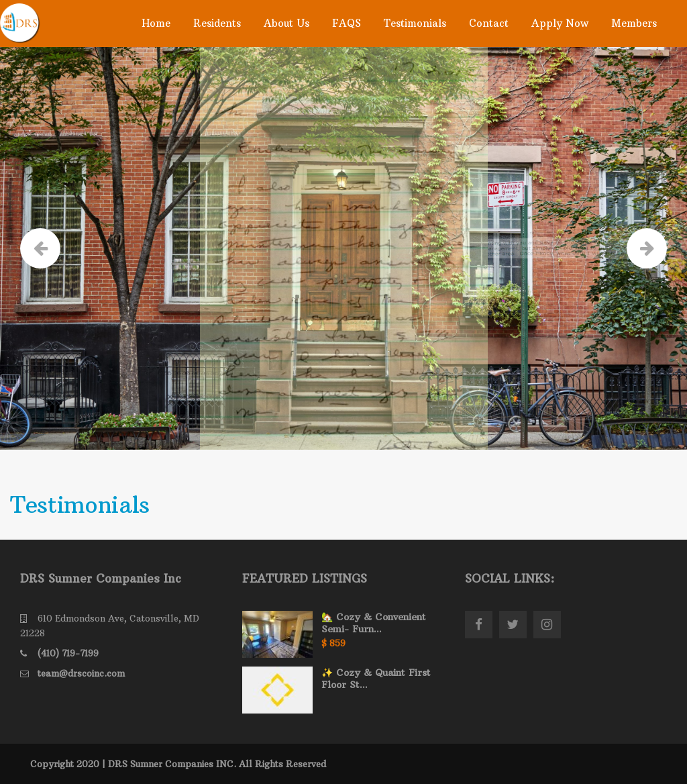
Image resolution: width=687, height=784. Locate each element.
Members (634, 23)
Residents (217, 23)
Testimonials (415, 23)
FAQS (347, 23)
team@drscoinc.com (81, 673)
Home (156, 23)
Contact (489, 23)
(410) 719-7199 (68, 653)
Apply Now (560, 23)
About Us (286, 23)
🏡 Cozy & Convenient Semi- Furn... (374, 623)
